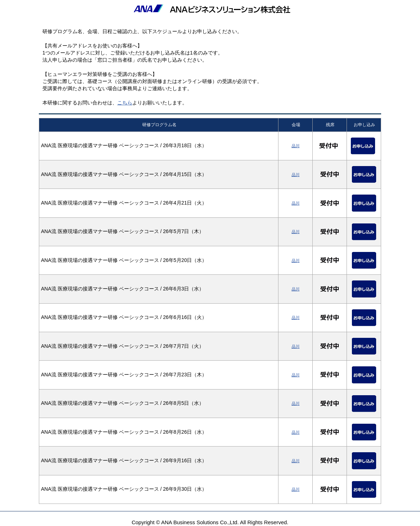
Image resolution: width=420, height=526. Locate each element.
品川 (296, 146)
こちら (125, 103)
